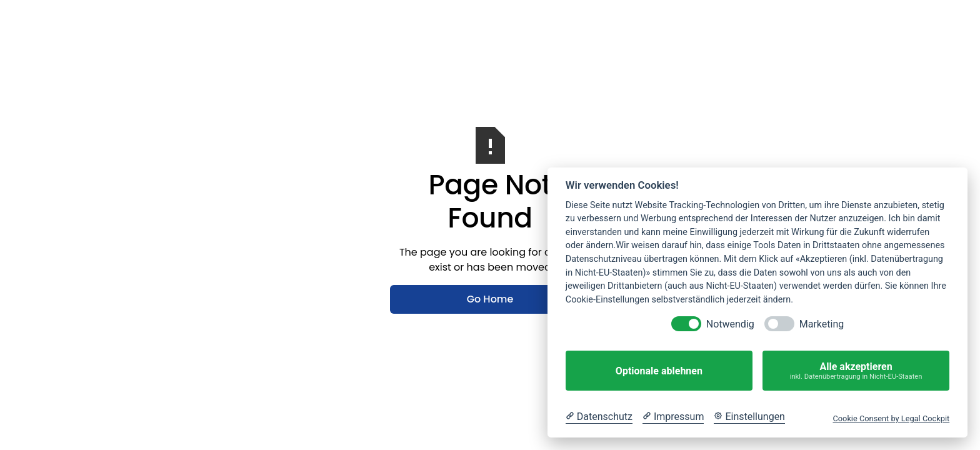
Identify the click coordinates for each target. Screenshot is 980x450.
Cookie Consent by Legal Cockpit (891, 418)
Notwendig (730, 324)
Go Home (490, 299)
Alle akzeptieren (856, 371)
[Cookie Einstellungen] (749, 417)
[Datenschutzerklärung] (599, 417)
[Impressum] (673, 417)
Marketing (822, 324)
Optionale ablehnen (659, 371)
